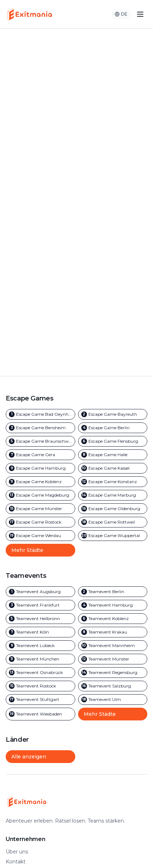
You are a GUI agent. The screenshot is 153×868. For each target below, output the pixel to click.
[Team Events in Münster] (113, 659)
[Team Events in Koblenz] (113, 619)
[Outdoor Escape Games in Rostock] (40, 522)
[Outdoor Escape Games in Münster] (40, 509)
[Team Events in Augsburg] (40, 592)
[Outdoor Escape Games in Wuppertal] (113, 536)
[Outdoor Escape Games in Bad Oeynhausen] (40, 414)
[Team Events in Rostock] (40, 686)
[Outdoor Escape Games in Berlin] (113, 428)
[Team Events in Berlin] (113, 592)
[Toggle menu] (140, 14)
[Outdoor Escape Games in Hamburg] (40, 468)
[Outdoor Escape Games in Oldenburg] (113, 509)
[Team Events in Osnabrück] (40, 673)
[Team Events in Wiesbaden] (40, 714)
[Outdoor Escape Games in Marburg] (113, 495)
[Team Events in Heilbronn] (40, 619)
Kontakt (16, 862)
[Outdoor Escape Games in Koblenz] (40, 482)
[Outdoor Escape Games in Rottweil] (113, 522)
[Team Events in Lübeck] (40, 646)
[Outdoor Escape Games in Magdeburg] (40, 495)
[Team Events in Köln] (40, 632)
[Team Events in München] (40, 659)
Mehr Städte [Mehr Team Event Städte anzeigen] (100, 714)
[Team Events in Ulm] (113, 700)
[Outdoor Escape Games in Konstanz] (113, 482)
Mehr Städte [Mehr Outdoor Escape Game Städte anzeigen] (27, 550)
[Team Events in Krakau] (113, 632)
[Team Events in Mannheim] (113, 646)
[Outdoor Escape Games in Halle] (113, 455)
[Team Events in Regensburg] (113, 673)
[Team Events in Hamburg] (113, 605)
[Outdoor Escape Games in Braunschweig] (40, 441)
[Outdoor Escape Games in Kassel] (113, 468)
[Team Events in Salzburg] (113, 686)
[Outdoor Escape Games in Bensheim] (40, 428)
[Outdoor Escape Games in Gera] (40, 455)
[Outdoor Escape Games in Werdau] (40, 536)
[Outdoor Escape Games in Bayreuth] (113, 414)
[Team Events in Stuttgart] (40, 700)
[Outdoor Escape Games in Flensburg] (113, 441)
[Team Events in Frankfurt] (40, 605)
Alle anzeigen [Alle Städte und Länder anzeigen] (29, 757)
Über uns (17, 852)
